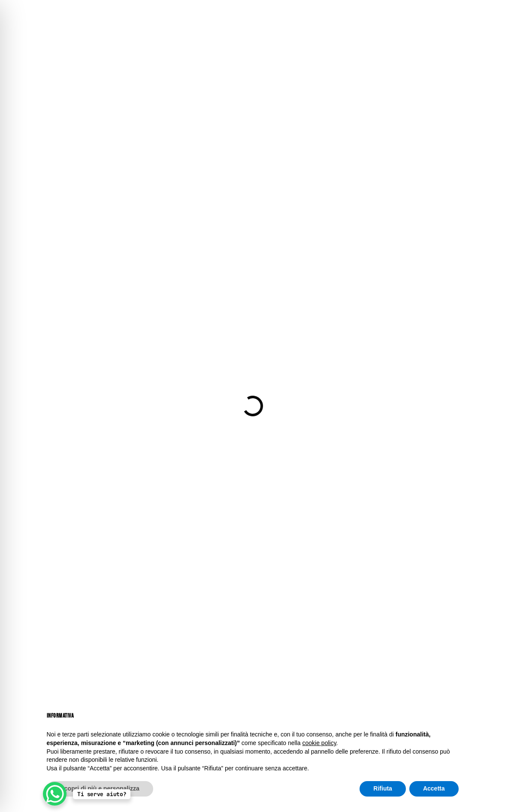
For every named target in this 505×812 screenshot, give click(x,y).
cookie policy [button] (319, 743)
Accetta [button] (434, 788)
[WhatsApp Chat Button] (55, 794)
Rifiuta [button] (383, 788)
